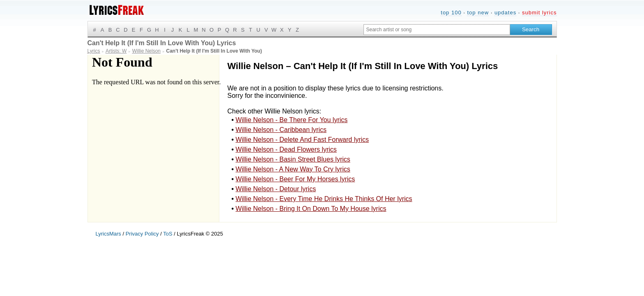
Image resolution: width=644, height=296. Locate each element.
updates (505, 13)
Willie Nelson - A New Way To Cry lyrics (293, 169)
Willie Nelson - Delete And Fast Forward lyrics (302, 140)
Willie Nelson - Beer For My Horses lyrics (296, 179)
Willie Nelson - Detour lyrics (276, 189)
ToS (168, 234)
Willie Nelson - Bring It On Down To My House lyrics (311, 209)
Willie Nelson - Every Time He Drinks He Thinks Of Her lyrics (324, 199)
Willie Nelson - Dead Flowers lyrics (286, 149)
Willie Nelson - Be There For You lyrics (292, 120)
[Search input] (437, 30)
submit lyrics (539, 13)
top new (478, 13)
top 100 (451, 13)
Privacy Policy (142, 234)
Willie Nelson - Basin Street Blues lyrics (293, 159)
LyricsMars (108, 234)
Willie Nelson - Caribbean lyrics (281, 130)
